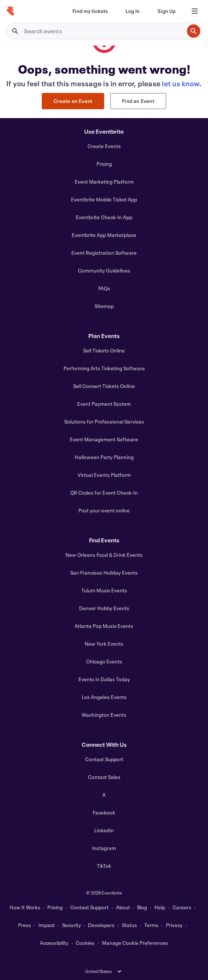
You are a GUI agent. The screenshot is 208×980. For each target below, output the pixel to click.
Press (25, 925)
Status (129, 925)
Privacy (174, 925)
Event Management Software (104, 439)
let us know (181, 83)
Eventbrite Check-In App (104, 217)
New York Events (104, 644)
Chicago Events (104, 661)
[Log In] (133, 11)
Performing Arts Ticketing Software (104, 368)
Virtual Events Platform (104, 475)
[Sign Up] (166, 11)
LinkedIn (104, 830)
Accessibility (54, 943)
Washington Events (104, 715)
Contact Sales (104, 777)
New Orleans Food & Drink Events (104, 555)
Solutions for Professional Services (104, 422)
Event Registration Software (104, 253)
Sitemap (104, 306)
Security (71, 925)
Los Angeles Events (104, 697)
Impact (47, 925)
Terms (151, 925)
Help (160, 907)
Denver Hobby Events (104, 608)
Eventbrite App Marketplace (104, 235)
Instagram (104, 848)
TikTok (104, 866)
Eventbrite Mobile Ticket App (104, 199)
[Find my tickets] (90, 11)
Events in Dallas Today (104, 679)
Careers (182, 907)
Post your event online (104, 510)
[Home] (10, 11)
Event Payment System (104, 404)
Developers (101, 925)
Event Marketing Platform (104, 182)
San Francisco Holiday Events (104, 573)
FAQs (104, 288)
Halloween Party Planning (104, 457)
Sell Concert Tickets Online (104, 386)
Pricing (104, 164)
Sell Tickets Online (104, 350)
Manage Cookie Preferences (135, 943)
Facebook (104, 812)
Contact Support (104, 759)
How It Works (25, 907)
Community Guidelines (104, 270)
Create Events (104, 146)
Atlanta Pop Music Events (104, 626)
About (123, 907)
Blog (142, 907)
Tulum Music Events (104, 590)
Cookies (85, 943)
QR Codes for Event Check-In (104, 493)
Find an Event (138, 101)
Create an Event (73, 101)
